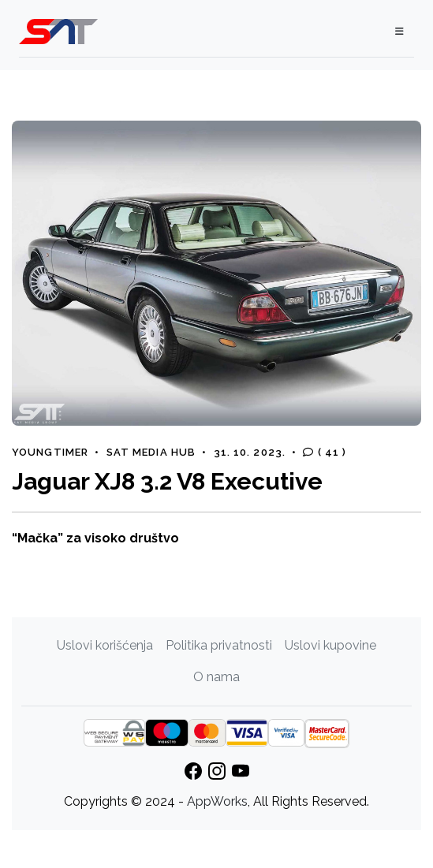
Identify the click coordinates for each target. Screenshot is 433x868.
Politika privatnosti (219, 645)
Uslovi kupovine (330, 645)
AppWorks (217, 801)
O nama (216, 677)
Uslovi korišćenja (105, 645)
